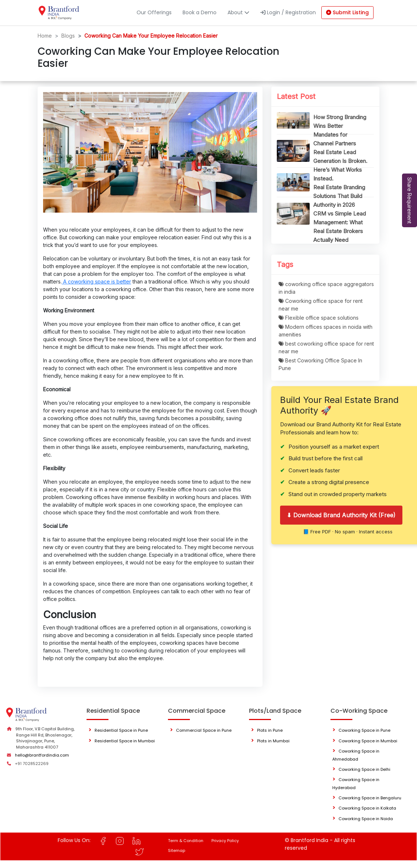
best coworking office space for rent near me (326, 347)
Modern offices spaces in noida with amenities (326, 331)
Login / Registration (288, 12)
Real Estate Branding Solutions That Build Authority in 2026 (339, 196)
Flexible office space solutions (319, 318)
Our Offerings (154, 12)
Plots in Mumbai (273, 741)
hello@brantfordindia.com (42, 755)
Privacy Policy (225, 841)
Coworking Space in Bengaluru (370, 798)
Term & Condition (186, 841)
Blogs (68, 36)
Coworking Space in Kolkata (367, 808)
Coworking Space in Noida (366, 819)
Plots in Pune (270, 730)
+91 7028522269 (32, 764)
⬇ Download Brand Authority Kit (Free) (341, 515)
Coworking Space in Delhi (364, 769)
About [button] (238, 12)
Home (45, 36)
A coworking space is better (96, 281)
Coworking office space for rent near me (321, 305)
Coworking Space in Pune (364, 730)
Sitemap (177, 850)
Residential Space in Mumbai (125, 741)
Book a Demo (200, 12)
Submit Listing (347, 12)
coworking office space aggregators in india (326, 288)
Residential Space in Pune (121, 730)
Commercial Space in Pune (204, 730)
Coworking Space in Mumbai (368, 741)
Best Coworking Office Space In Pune (320, 364)
